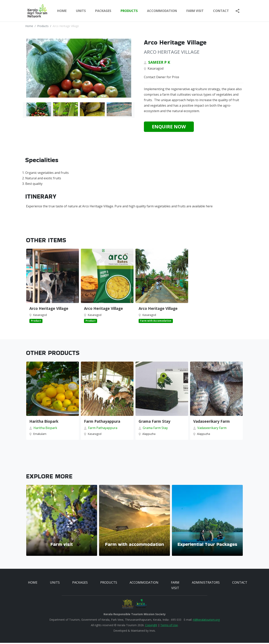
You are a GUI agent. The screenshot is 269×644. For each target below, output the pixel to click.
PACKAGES (103, 11)
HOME (33, 584)
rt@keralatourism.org (206, 621)
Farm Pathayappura (102, 422)
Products (43, 26)
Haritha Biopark (44, 422)
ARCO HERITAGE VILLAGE (172, 52)
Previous (229, 368)
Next (237, 368)
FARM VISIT (195, 11)
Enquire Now (169, 127)
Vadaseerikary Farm (212, 422)
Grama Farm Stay (154, 422)
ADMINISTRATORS (206, 584)
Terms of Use (169, 626)
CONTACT (240, 584)
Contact (221, 11)
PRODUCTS (129, 11)
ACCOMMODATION (162, 11)
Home (62, 11)
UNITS (81, 11)
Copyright (151, 626)
